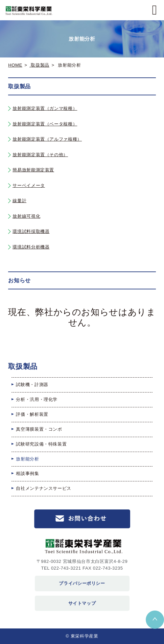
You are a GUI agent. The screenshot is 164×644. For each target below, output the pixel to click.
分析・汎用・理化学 (37, 399)
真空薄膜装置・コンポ (39, 429)
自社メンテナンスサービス (44, 488)
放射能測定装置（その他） (40, 155)
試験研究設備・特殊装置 (41, 444)
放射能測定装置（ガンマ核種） (45, 108)
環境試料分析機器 (31, 247)
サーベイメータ (29, 185)
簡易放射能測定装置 (33, 170)
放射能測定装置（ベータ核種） (45, 124)
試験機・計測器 (32, 385)
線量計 (19, 201)
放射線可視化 (26, 216)
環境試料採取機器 (31, 231)
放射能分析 (27, 459)
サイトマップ (82, 603)
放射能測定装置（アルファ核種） (47, 139)
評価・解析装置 (32, 414)
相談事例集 (27, 473)
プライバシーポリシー (82, 583)
